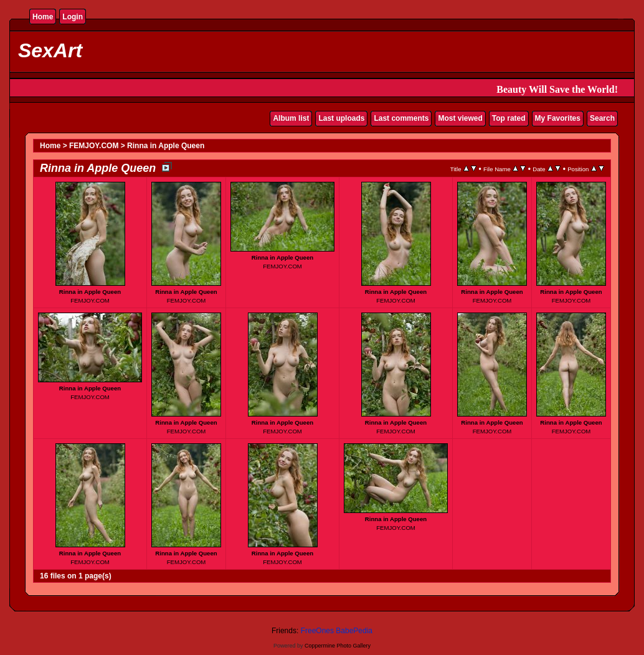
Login (73, 17)
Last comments (401, 118)
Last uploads (341, 118)
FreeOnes (317, 631)
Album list (291, 118)
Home (43, 17)
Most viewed (460, 118)
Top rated (509, 118)
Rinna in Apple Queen (166, 146)
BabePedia (354, 631)
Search (602, 118)
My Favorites (558, 118)
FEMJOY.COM (94, 146)
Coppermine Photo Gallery (338, 646)
